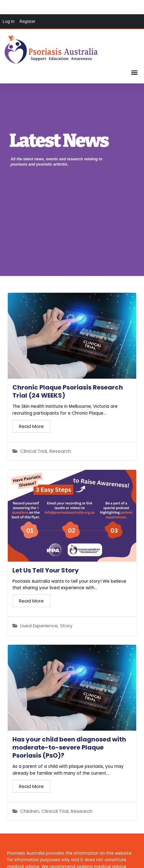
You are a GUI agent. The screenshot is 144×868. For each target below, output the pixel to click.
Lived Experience (39, 626)
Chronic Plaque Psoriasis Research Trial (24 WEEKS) (68, 391)
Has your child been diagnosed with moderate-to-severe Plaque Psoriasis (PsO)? (69, 747)
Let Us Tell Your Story (46, 570)
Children (30, 811)
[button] (134, 72)
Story (66, 626)
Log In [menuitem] (9, 21)
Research (60, 451)
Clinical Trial (34, 451)
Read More (31, 426)
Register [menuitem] (27, 21)
